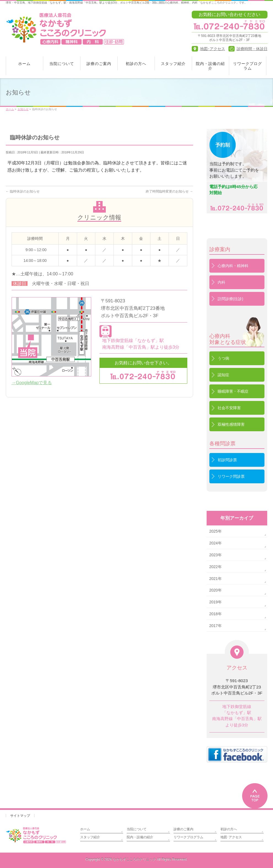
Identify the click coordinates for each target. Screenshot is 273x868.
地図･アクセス (231, 837)
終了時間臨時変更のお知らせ (169, 191)
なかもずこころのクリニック (134, 859)
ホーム (85, 829)
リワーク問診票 (231, 476)
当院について (137, 829)
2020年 (216, 590)
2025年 (216, 531)
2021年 (216, 579)
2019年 (216, 602)
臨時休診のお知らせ (23, 191)
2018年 (216, 614)
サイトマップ (20, 816)
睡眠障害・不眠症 (233, 391)
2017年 (216, 626)
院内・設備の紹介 (140, 837)
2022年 (216, 567)
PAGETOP (255, 796)
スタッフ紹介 (90, 837)
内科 (221, 282)
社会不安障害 (229, 408)
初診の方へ (229, 829)
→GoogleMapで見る (32, 383)
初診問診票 (227, 460)
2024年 (216, 543)
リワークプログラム (188, 837)
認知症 (223, 375)
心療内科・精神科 (233, 266)
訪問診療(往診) (230, 299)
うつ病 (223, 358)
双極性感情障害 (231, 424)
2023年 (216, 555)
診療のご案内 (183, 829)
